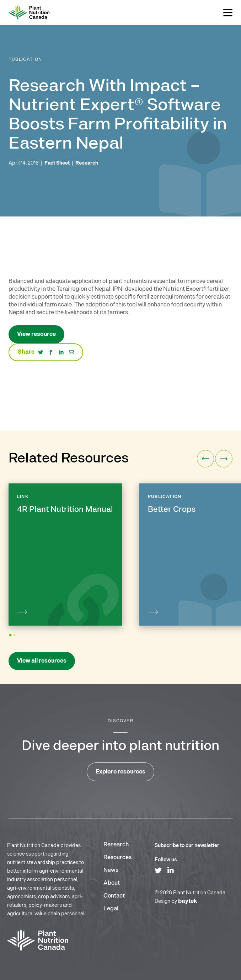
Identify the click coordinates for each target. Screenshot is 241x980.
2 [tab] (15, 638)
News (111, 870)
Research (116, 845)
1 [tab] (11, 638)
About (112, 883)
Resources (117, 858)
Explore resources (120, 772)
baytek (188, 901)
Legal (111, 909)
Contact (114, 896)
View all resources (42, 661)
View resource (36, 334)
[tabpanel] (65, 555)
